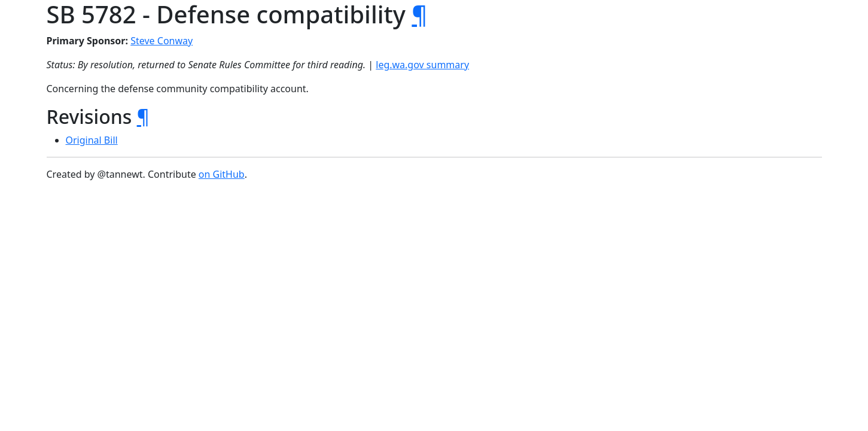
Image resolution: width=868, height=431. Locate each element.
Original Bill (92, 140)
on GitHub (222, 174)
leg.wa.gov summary (422, 65)
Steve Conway (162, 41)
